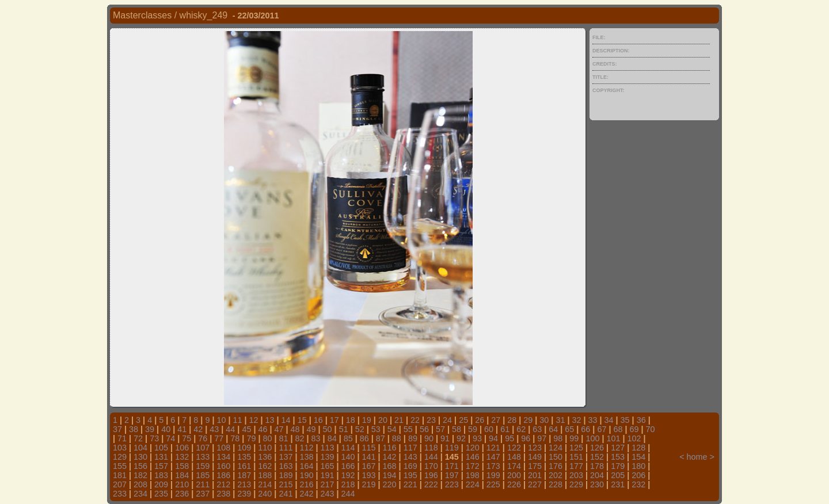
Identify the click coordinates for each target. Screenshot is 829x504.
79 (251, 438)
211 (203, 484)
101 (613, 438)
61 (505, 429)
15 (302, 420)
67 (602, 429)
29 (528, 420)
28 (512, 420)
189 (286, 475)
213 (244, 484)
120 (473, 448)
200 (514, 475)
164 (306, 466)
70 (651, 429)
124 (556, 448)
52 (360, 429)
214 (265, 484)
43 (214, 429)
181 (120, 475)
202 (556, 475)
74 (170, 438)
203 (576, 475)
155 (120, 466)
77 (219, 438)
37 (117, 429)
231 (618, 484)
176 (556, 466)
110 (265, 448)
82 (300, 438)
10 (221, 420)
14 (286, 420)
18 (351, 420)
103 (120, 448)
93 (477, 438)
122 (514, 448)
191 (327, 475)
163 (286, 466)
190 (306, 475)
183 (161, 475)
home (697, 457)
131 (161, 457)
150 (556, 457)
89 (413, 438)
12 (254, 420)
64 (553, 429)
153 (618, 457)
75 (187, 438)
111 (286, 448)
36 (641, 420)
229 (576, 484)
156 (140, 466)
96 (526, 438)
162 (265, 466)
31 (560, 420)
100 (592, 438)
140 (348, 457)
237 (203, 494)
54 (392, 429)
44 (230, 429)
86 (364, 438)
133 (203, 457)
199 (493, 475)
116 (390, 448)
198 (473, 475)
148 (514, 457)
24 (447, 420)
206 (638, 475)
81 (284, 438)
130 (140, 457)
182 (140, 475)
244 (348, 494)
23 (431, 420)
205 (618, 475)
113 (327, 448)
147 (493, 457)
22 (415, 420)
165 (327, 466)
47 (279, 429)
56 (424, 429)
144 (431, 457)
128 (638, 448)
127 (618, 448)
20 (383, 420)
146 (473, 457)
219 (369, 484)
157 (161, 466)
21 (399, 420)
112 (306, 448)
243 (327, 494)
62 (521, 429)
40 (166, 429)
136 (265, 457)
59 (473, 429)
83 (316, 438)
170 (431, 466)
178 (597, 466)
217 (327, 484)
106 (182, 448)
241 (286, 494)
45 (246, 429)
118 (431, 448)
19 (367, 420)
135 (244, 457)
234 (140, 494)
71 (122, 438)
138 (306, 457)
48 (295, 429)
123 (535, 448)
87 (381, 438)
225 (493, 484)
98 (558, 438)
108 (223, 448)
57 (440, 429)
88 (397, 438)
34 (609, 420)
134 (223, 457)
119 (452, 448)
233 (120, 494)
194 (390, 475)
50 (328, 429)
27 (496, 420)
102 (634, 438)
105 (161, 448)
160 (223, 466)
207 (120, 484)
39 (150, 429)
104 (140, 448)
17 (334, 420)
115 (369, 448)
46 (263, 429)
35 (625, 420)
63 (537, 429)
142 (390, 457)
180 (638, 466)
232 (638, 484)
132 (182, 457)
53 (376, 429)
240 (265, 494)
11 (237, 420)
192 (348, 475)
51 (344, 429)
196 (431, 475)
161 (244, 466)
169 (410, 466)
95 (509, 438)
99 (574, 438)
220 (390, 484)
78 (235, 438)
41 (182, 429)
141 (369, 457)
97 (542, 438)
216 (306, 484)
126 (597, 448)
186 (223, 475)
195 (410, 475)
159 (203, 466)
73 (154, 438)
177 (576, 466)
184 (182, 475)
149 (535, 457)
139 (327, 457)
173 (493, 466)
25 (463, 420)
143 (410, 457)
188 (265, 475)
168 (390, 466)
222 (431, 484)
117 (410, 448)
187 (244, 475)
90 (429, 438)
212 (223, 484)
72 (138, 438)
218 (348, 484)
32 (576, 420)
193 (369, 475)
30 (544, 420)
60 (489, 429)
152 (597, 457)
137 (286, 457)
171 (452, 466)
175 (535, 466)
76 (203, 438)
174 (514, 466)
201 (535, 475)
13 (270, 420)
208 (140, 484)
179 (618, 466)
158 (182, 466)
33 (593, 420)
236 (182, 494)
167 (369, 466)
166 (348, 466)
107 (203, 448)
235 (161, 494)
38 (134, 429)
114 (348, 448)
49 (311, 429)
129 (120, 457)
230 (597, 484)
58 (457, 429)
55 (408, 429)
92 (461, 438)
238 (223, 494)
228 (556, 484)
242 (306, 494)
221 (410, 484)
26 (480, 420)
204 (597, 475)
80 (267, 438)
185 (203, 475)
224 (473, 484)
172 (473, 466)
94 (493, 438)
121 (493, 448)
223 (452, 484)
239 (244, 494)
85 (348, 438)
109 (244, 448)
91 (445, 438)
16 (318, 420)
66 (585, 429)
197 (452, 475)
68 (618, 429)
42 (198, 429)
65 (569, 429)
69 (634, 429)
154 (638, 457)
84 (332, 438)
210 (182, 484)
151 (576, 457)
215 (286, 484)
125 (576, 448)
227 (535, 484)
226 (514, 484)
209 (161, 484)
